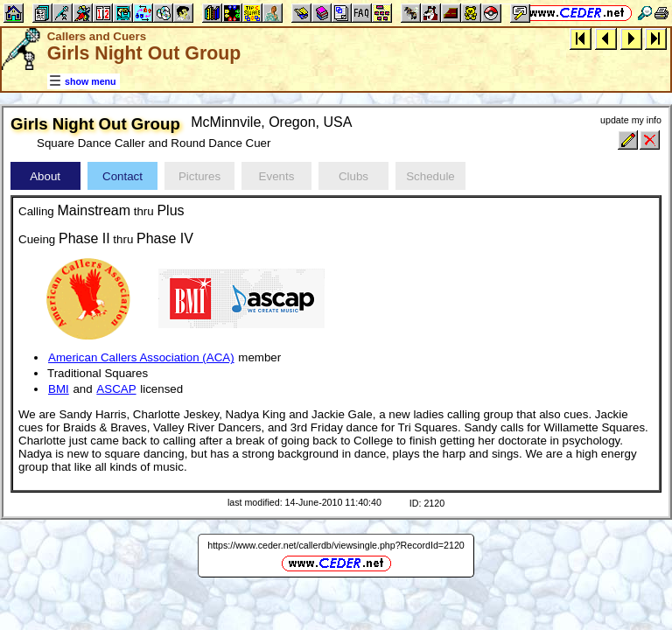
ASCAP (116, 389)
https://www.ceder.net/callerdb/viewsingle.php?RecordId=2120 (336, 545)
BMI (59, 389)
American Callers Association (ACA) (141, 357)
